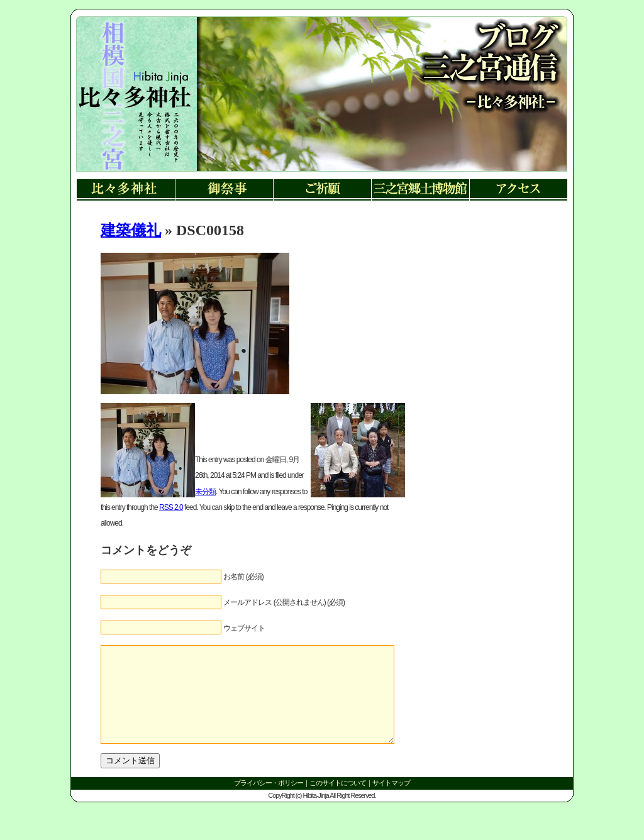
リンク (134, 107)
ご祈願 (322, 190)
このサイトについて (338, 802)
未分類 (205, 492)
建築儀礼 (131, 230)
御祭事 (224, 190)
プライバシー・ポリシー (269, 802)
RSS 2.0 (171, 507)
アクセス (518, 190)
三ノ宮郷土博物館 (420, 190)
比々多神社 (126, 190)
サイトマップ (391, 802)
